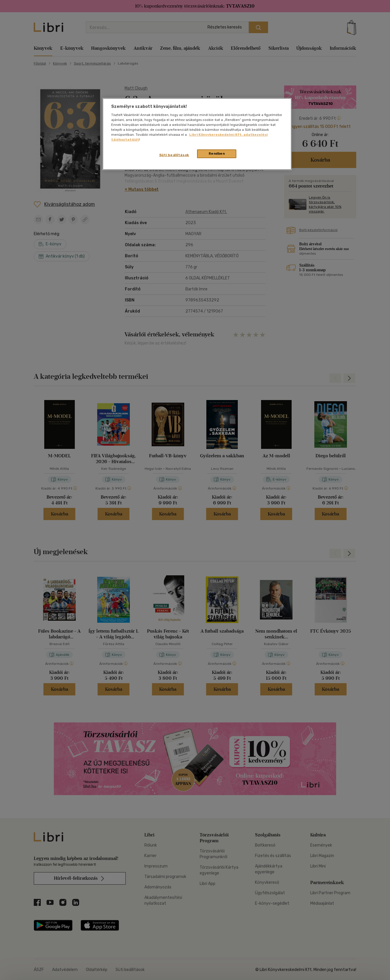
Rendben (217, 153)
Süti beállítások (174, 155)
